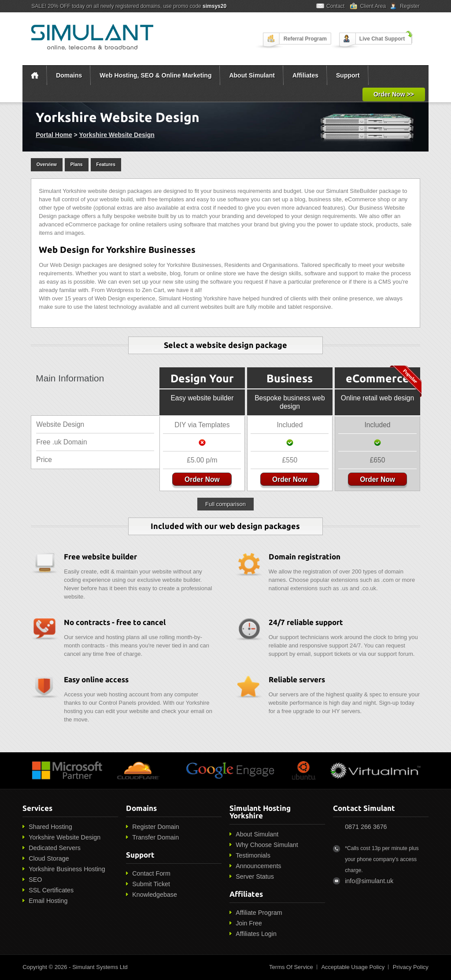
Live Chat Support (382, 39)
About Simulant (252, 75)
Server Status (255, 876)
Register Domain (155, 827)
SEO (35, 880)
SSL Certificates (51, 890)
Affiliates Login (256, 934)
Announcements (258, 866)
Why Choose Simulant (267, 845)
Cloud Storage (49, 858)
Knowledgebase (155, 895)
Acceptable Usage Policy (353, 967)
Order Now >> (394, 94)
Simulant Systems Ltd (100, 967)
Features (106, 165)
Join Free (249, 923)
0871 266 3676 (366, 827)
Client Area (373, 6)
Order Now (202, 479)
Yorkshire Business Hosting (67, 869)
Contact (335, 6)
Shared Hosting (50, 827)
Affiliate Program (259, 913)
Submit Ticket (151, 884)
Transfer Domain (155, 837)
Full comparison (225, 504)
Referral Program (305, 39)
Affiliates (305, 75)
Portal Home (54, 135)
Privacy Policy (411, 967)
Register (410, 6)
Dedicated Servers (55, 848)
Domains (69, 75)
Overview (47, 165)
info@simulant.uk (369, 881)
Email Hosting (48, 901)
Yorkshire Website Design (116, 135)
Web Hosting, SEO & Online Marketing (155, 75)
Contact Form (151, 873)
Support (348, 75)
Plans (77, 165)
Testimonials (253, 855)
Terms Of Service (291, 967)
